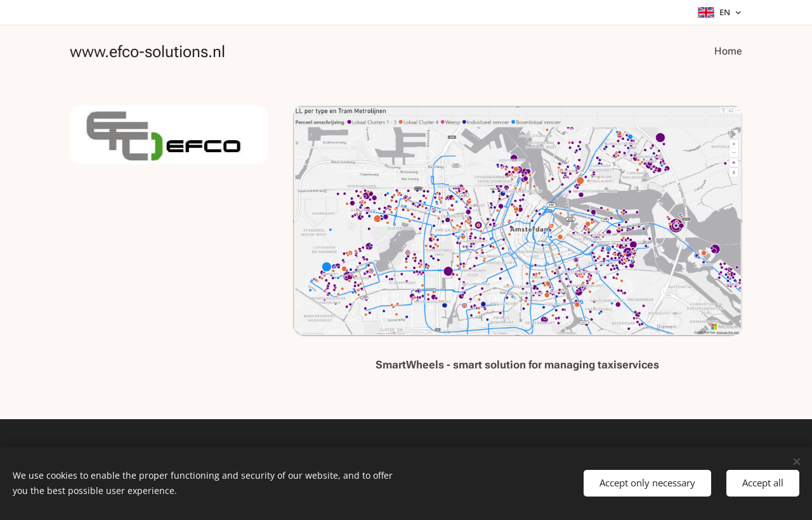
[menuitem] (728, 51)
